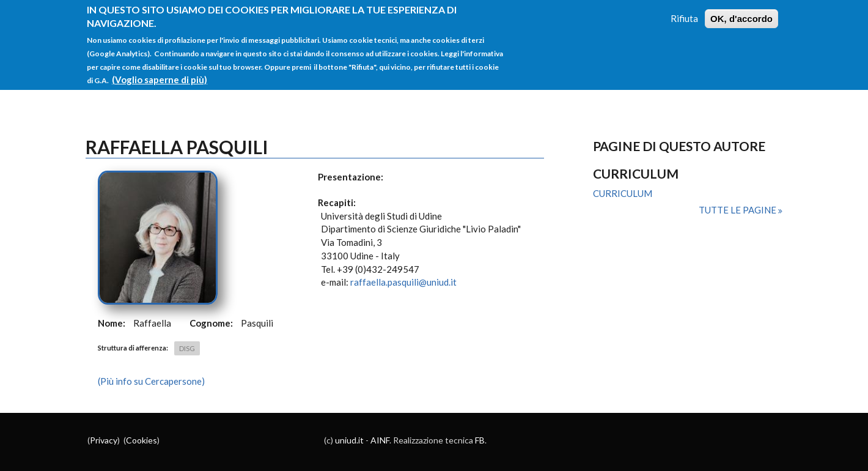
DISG (187, 348)
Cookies (142, 440)
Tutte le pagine (738, 210)
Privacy (104, 440)
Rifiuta (684, 13)
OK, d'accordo (741, 14)
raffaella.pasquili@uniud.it (403, 282)
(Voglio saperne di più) (160, 75)
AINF (380, 440)
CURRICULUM (623, 193)
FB (480, 440)
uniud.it (349, 440)
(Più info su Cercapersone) (151, 381)
